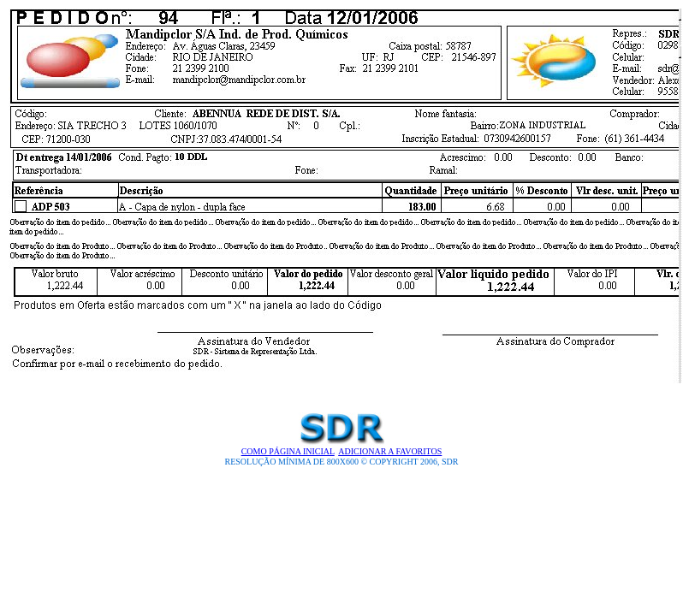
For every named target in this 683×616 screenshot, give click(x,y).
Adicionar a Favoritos (390, 451)
